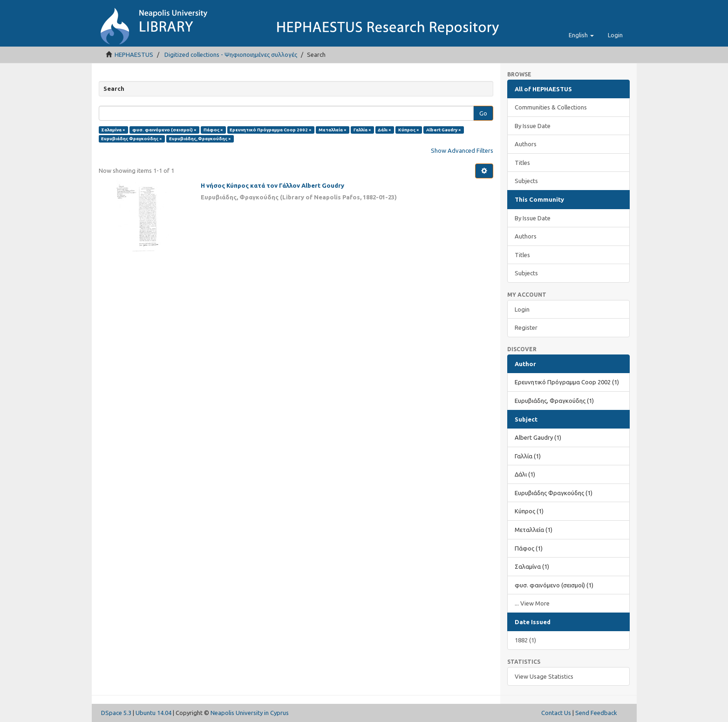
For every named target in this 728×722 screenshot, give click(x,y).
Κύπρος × (409, 130)
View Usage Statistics (544, 676)
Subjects (526, 181)
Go (483, 113)
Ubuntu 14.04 (153, 713)
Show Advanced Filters (462, 150)
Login (522, 309)
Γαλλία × (362, 130)
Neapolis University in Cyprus (250, 713)
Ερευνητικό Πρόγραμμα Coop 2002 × (271, 130)
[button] (581, 35)
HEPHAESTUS (134, 54)
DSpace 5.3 (116, 713)
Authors (526, 144)
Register (526, 327)
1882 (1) (525, 640)
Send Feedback (596, 713)
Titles (522, 163)
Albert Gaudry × (444, 130)
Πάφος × (213, 130)
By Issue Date (533, 126)
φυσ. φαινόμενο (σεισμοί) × (164, 130)
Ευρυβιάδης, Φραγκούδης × (200, 139)
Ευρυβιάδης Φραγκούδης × (132, 139)
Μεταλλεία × (333, 130)
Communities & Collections (551, 107)
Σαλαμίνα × (113, 130)
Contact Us (556, 713)
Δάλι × (384, 130)
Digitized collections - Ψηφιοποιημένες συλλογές (231, 54)
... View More (532, 603)
